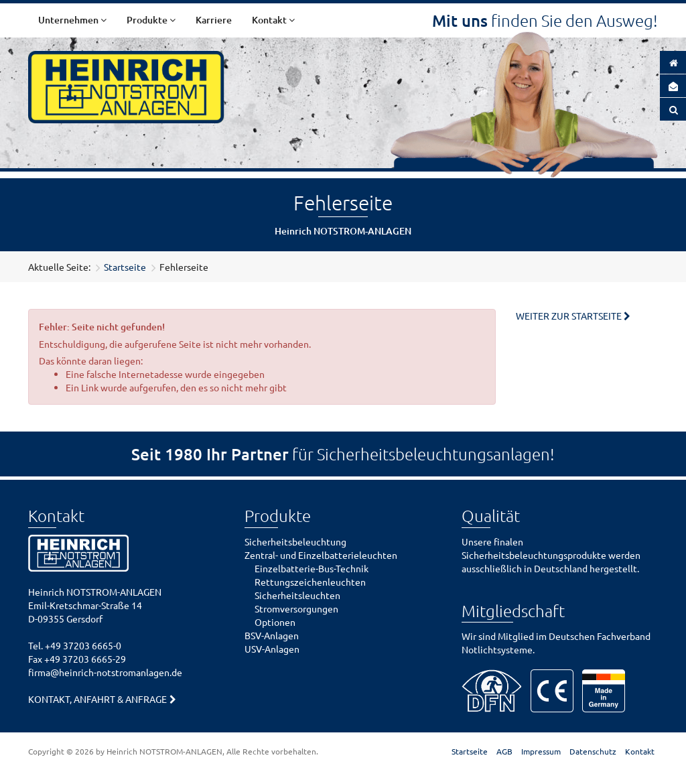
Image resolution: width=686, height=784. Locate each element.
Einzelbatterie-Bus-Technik (312, 568)
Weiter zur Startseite (569, 316)
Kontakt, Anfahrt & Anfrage (97, 699)
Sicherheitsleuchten (297, 595)
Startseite (125, 267)
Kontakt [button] (273, 20)
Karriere (214, 20)
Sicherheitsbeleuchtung (295, 541)
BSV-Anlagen (272, 635)
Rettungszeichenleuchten (310, 582)
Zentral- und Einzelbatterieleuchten (321, 555)
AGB (504, 751)
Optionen (275, 622)
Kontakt (640, 751)
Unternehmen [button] (72, 20)
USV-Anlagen (272, 649)
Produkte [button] (151, 20)
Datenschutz (593, 751)
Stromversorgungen (296, 608)
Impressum (541, 751)
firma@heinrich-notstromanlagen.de (105, 672)
